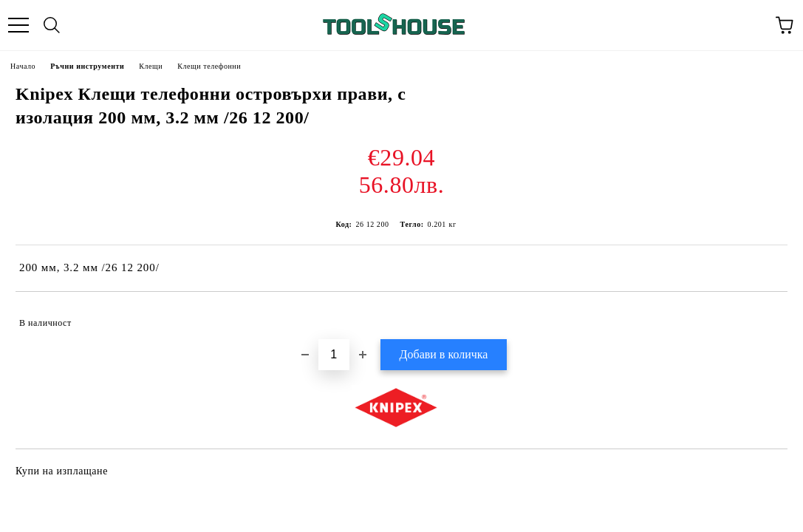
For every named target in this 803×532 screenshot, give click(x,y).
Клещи (151, 66)
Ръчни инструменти (87, 66)
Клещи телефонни (209, 66)
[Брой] (334, 355)
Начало (23, 66)
